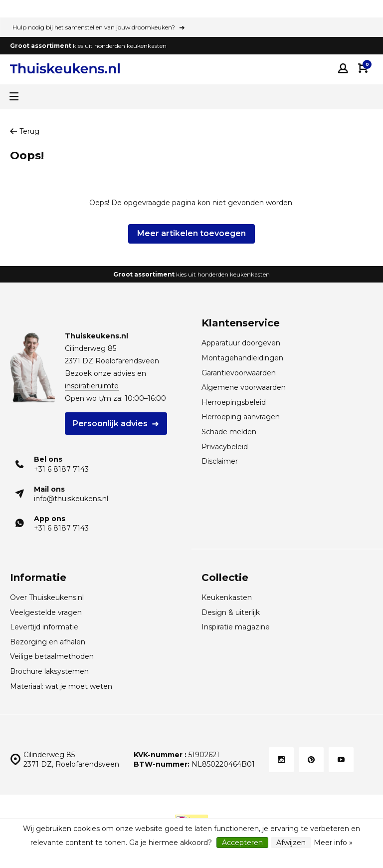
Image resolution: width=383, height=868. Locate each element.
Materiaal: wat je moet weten (61, 686)
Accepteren (242, 843)
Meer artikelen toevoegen (191, 233)
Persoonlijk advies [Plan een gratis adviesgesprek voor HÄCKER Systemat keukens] (110, 424)
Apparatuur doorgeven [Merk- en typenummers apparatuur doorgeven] (241, 343)
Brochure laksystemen (49, 671)
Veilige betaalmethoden (52, 656)
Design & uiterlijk (231, 612)
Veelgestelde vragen (46, 612)
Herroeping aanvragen (241, 417)
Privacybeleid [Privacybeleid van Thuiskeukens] (225, 447)
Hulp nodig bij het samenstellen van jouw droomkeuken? (94, 27)
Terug (25, 131)
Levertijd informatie (44, 627)
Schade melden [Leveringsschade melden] (229, 432)
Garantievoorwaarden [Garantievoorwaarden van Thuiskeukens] (239, 373)
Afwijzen (291, 843)
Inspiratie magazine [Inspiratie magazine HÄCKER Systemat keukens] (236, 627)
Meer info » (333, 843)
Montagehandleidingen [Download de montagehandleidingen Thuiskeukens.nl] (242, 358)
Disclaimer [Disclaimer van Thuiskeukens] (220, 461)
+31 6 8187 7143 (61, 469)
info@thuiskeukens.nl (71, 499)
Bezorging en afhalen (48, 642)
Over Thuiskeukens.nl (47, 597)
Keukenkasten (227, 597)
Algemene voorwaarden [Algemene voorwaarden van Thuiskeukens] (244, 387)
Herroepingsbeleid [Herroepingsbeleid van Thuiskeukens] (234, 402)
